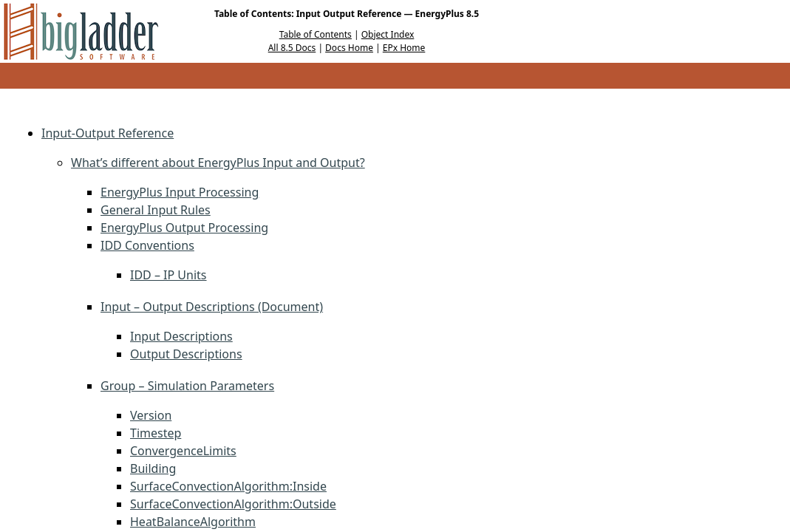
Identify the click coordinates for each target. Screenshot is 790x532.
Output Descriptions (186, 354)
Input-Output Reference (108, 133)
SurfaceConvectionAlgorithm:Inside (228, 486)
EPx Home (404, 48)
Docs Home (349, 48)
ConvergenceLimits (183, 451)
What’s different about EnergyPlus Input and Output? (218, 163)
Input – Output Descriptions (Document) (212, 307)
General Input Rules (156, 210)
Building (153, 468)
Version (151, 415)
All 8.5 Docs (292, 48)
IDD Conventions (147, 245)
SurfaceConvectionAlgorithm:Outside (233, 504)
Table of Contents (316, 34)
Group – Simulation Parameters (187, 386)
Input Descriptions (181, 336)
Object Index (388, 34)
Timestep (156, 433)
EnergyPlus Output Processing (184, 228)
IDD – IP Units (168, 275)
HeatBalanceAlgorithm (193, 522)
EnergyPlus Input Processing (180, 192)
